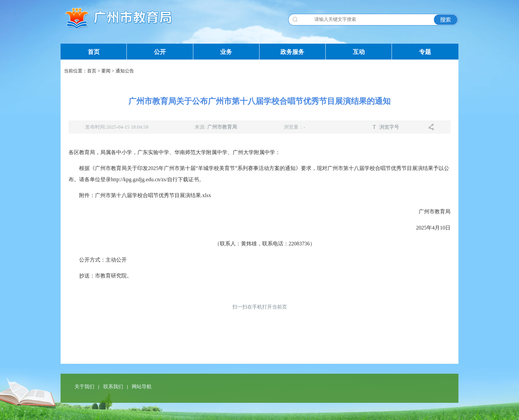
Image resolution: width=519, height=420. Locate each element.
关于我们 (85, 387)
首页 (94, 52)
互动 (359, 52)
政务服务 (292, 52)
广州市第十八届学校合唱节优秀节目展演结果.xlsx (153, 195)
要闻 (106, 71)
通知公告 (125, 71)
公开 (160, 52)
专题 (425, 52)
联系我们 (114, 387)
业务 (226, 52)
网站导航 (142, 387)
